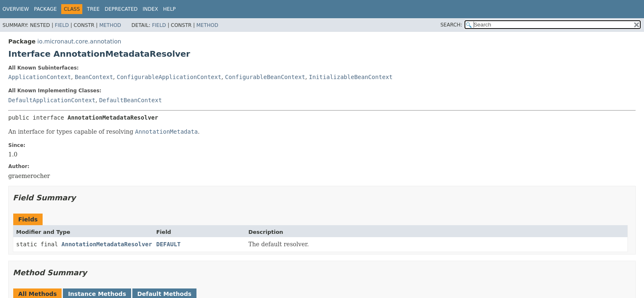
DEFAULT (169, 244)
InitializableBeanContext (351, 77)
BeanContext (94, 77)
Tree (93, 9)
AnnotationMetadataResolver (107, 244)
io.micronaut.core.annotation (79, 41)
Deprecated (121, 9)
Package (45, 9)
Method (110, 25)
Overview (16, 9)
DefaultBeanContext (131, 100)
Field (62, 25)
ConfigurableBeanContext (265, 77)
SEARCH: (451, 25)
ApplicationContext (40, 77)
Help (169, 9)
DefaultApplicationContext (52, 100)
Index (151, 9)
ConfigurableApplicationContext (169, 77)
